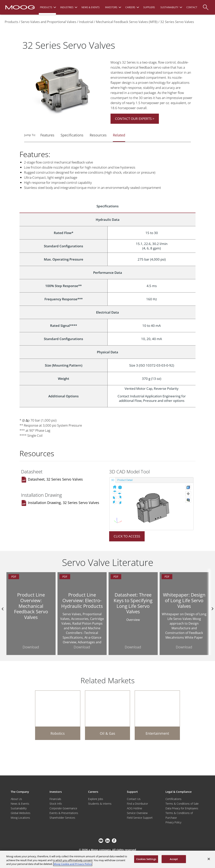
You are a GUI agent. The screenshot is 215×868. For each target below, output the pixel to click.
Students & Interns (100, 804)
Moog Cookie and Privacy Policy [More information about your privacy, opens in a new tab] (73, 864)
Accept (174, 859)
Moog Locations (20, 818)
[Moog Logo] (20, 7)
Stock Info (56, 804)
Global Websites (21, 813)
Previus (3, 609)
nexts (212, 609)
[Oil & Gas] (108, 715)
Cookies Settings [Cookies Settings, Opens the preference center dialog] (146, 859)
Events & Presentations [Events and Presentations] (64, 813)
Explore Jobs (96, 799)
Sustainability (19, 808)
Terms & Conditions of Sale (182, 804)
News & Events (20, 804)
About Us (16, 799)
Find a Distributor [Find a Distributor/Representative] (137, 804)
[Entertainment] (157, 715)
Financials (55, 799)
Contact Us (134, 799)
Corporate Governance (63, 808)
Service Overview (137, 813)
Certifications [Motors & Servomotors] (173, 799)
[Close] (209, 859)
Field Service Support (140, 818)
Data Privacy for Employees (182, 808)
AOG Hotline (134, 808)
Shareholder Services (62, 818)
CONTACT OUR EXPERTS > (135, 119)
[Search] (206, 5)
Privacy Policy (173, 822)
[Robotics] (58, 715)
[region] (107, 859)
